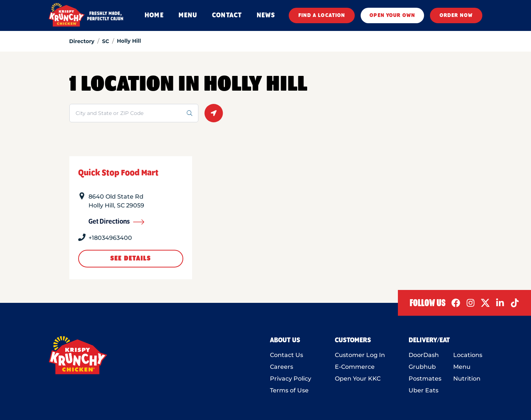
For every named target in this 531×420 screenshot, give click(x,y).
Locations (468, 355)
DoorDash (424, 355)
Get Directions (117, 222)
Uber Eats (424, 390)
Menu (462, 367)
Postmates (425, 379)
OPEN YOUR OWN (392, 15)
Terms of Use (289, 390)
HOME (154, 15)
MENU (188, 15)
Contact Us (287, 355)
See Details (131, 259)
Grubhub (422, 367)
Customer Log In (360, 355)
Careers (282, 367)
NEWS (266, 15)
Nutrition (467, 379)
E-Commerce (355, 367)
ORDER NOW (456, 15)
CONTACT (227, 15)
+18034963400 (110, 238)
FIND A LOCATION (322, 15)
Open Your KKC (358, 379)
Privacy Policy (291, 379)
